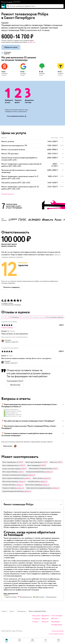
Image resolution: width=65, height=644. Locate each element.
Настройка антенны (33, 482)
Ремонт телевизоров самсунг (11, 466)
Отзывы (35, 622)
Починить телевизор (7, 328)
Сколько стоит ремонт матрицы (11, 469)
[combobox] (35, 6)
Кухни (12, 611)
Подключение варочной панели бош (13, 491)
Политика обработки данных (56, 634)
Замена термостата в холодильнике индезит (39, 488)
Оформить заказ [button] (11, 47)
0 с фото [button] (5, 317)
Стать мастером (57, 616)
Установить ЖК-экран (9, 485)
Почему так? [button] (31, 42)
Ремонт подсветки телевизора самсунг (13, 478)
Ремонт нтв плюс (38, 478)
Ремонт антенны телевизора (33, 485)
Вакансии (45, 619)
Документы (46, 616)
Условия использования (58, 631)
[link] (13, 462)
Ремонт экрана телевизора (10, 472)
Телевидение (21, 611)
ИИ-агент (55, 619)
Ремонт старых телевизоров (33, 462)
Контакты (45, 622)
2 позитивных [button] (15, 317)
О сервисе (36, 619)
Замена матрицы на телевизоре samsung (40, 469)
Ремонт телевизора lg (33, 466)
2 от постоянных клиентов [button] (54, 317)
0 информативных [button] (38, 317)
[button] (32, 2)
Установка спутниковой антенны (35, 472)
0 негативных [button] (26, 317)
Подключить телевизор (9, 488)
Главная (4, 611)
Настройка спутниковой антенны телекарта (15, 475)
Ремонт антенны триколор (10, 482)
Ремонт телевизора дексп (10, 462)
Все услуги (36, 616)
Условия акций (57, 625)
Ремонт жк (53, 462)
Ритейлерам (55, 622)
